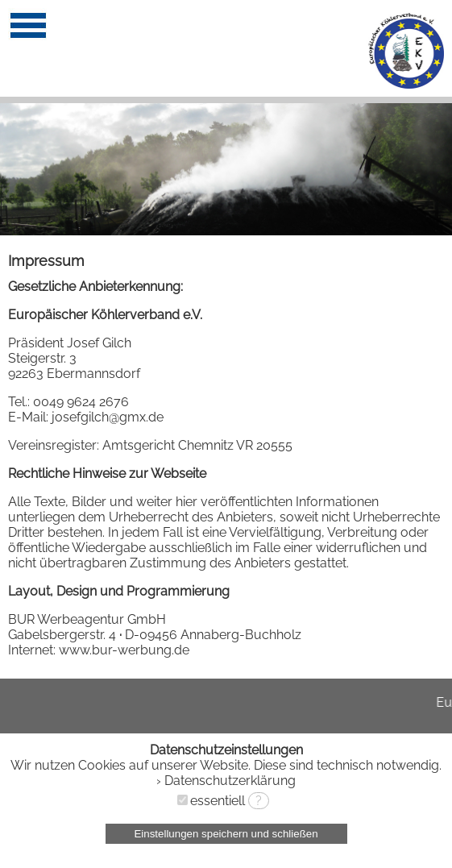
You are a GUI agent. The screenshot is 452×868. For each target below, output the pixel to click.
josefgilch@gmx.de (108, 417)
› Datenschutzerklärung (226, 781)
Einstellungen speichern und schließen (226, 834)
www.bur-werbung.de (124, 650)
